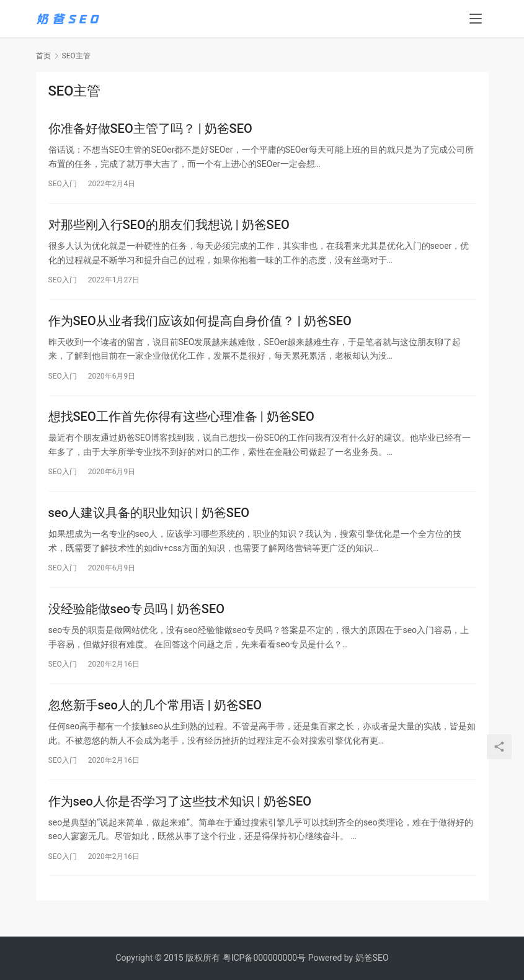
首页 (43, 56)
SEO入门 (63, 184)
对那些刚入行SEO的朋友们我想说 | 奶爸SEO (169, 227)
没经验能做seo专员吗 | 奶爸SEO (136, 616)
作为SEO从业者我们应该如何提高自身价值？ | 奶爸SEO (200, 324)
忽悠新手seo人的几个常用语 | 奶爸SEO (155, 714)
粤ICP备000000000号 (264, 958)
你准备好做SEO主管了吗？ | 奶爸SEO (150, 129)
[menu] (476, 20)
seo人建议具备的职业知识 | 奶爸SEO (149, 519)
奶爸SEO (372, 958)
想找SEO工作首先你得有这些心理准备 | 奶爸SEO (181, 421)
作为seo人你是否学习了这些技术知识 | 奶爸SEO (180, 811)
